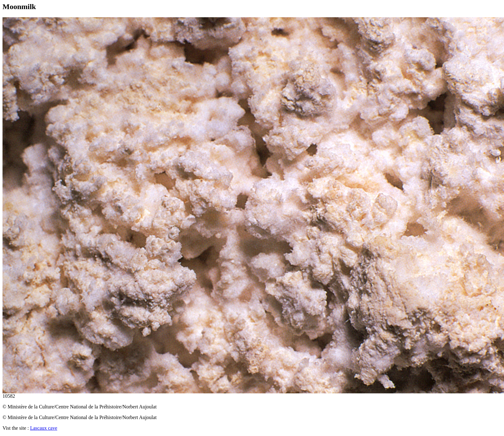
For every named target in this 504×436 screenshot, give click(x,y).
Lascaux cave (44, 428)
